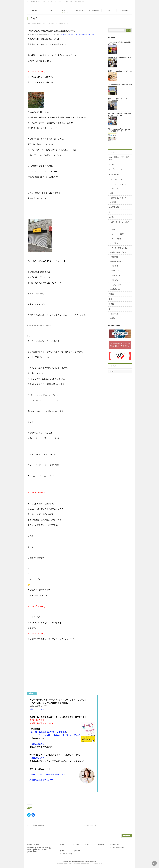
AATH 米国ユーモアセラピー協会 (120, 158)
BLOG (63, 35)
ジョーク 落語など (119, 234)
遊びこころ (116, 271)
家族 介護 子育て (76, 35)
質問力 (114, 202)
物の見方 (85, 35)
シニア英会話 (114, 207)
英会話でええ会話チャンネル (42, 780)
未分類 (111, 304)
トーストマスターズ (119, 184)
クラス (87, 845)
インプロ (115, 280)
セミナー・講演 (115, 845)
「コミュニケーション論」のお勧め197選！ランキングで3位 (55, 735)
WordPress (69, 863)
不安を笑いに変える (91, 825)
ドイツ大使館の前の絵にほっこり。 (38, 825)
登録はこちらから (37, 758)
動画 (110, 299)
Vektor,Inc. (91, 863)
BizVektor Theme (79, 863)
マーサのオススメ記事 (66, 854)
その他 (111, 217)
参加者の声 (116, 289)
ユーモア (68, 35)
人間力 (111, 294)
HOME (62, 845)
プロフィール (77, 845)
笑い (110, 309)
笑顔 (113, 318)
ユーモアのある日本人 (120, 248)
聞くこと (115, 193)
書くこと (115, 189)
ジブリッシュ (116, 285)
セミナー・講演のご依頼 (117, 848)
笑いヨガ (115, 314)
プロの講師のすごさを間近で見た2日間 (120, 85)
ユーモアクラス (115, 275)
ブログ (62, 851)
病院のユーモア (117, 261)
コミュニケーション (116, 179)
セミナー (112, 212)
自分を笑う (91, 35)
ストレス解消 (116, 239)
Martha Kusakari (77, 861)
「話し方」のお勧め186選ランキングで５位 (48, 732)
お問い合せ (77, 851)
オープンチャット (115, 169)
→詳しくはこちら (37, 709)
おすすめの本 (114, 174)
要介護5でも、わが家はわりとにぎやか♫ (120, 71)
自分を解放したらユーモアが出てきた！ (120, 58)
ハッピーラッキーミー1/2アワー (119, 223)
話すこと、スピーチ (119, 198)
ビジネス (115, 243)
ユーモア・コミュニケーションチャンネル (47, 774)
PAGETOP (127, 836)
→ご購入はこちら (37, 744)
